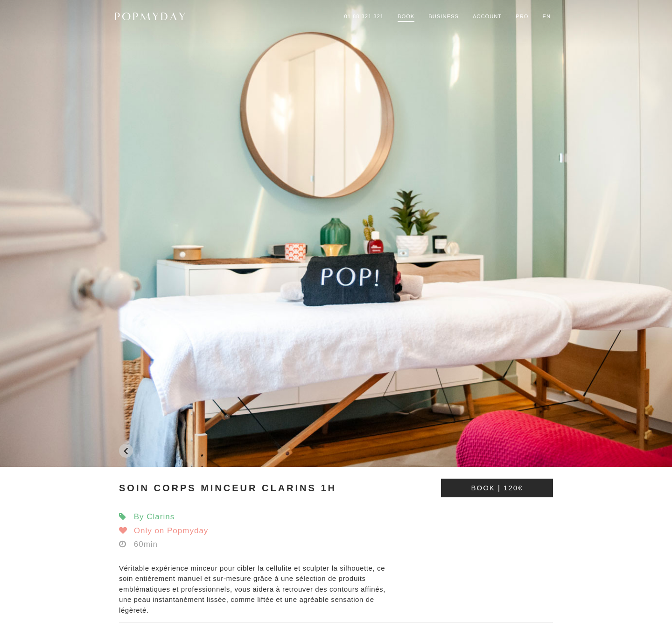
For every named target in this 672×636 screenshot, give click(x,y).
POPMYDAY (151, 16)
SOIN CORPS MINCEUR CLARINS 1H (228, 488)
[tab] (336, 488)
